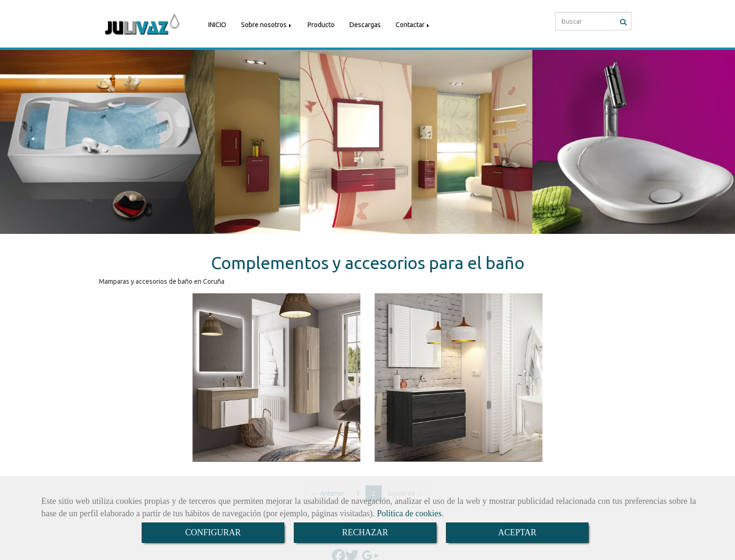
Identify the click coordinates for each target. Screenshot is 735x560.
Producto (321, 23)
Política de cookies (409, 513)
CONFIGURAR (213, 532)
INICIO (217, 23)
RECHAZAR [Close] (365, 532)
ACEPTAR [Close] (517, 532)
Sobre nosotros (267, 23)
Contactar (413, 23)
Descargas (365, 23)
